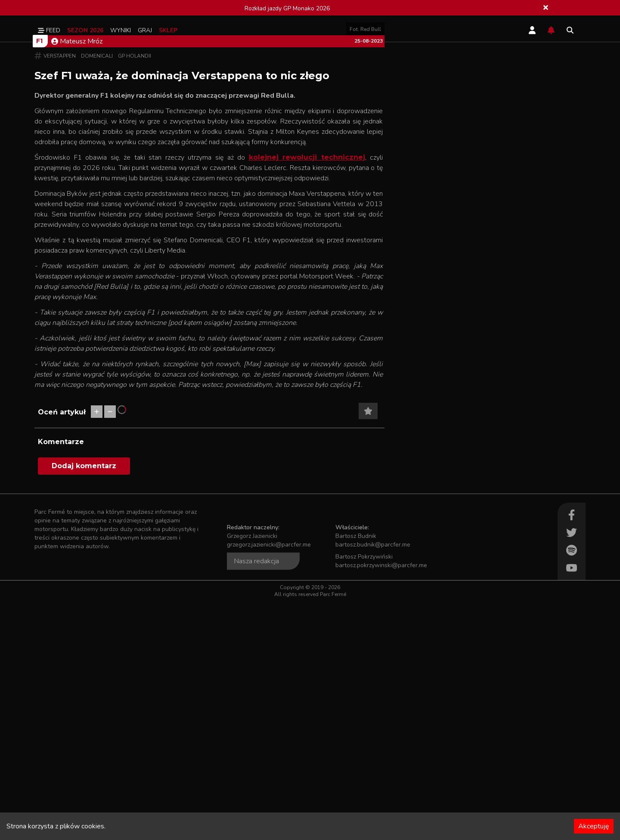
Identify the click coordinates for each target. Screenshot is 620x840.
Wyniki (121, 30)
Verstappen (60, 295)
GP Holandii (135, 295)
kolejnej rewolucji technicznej (307, 396)
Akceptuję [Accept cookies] (594, 826)
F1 (39, 280)
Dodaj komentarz (84, 705)
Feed (49, 30)
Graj (145, 30)
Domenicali (97, 295)
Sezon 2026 (85, 30)
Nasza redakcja (256, 800)
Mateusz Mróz (77, 280)
